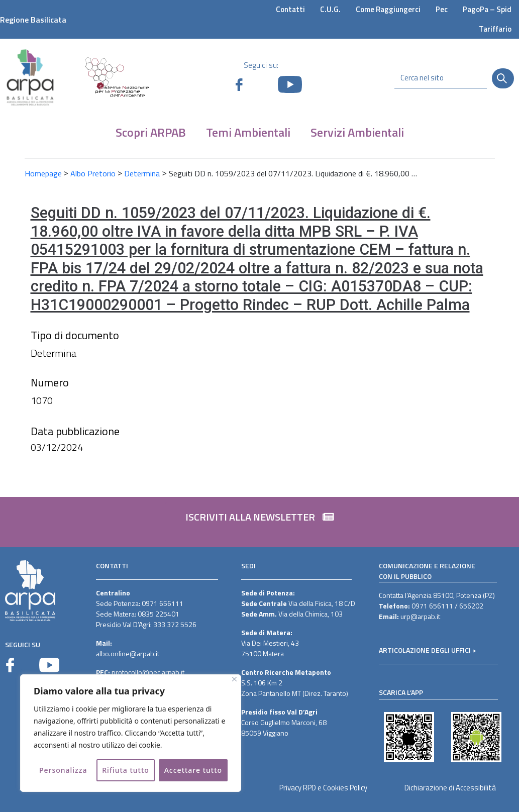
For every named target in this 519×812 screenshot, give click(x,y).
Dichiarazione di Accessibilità (450, 788)
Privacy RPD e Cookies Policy (323, 788)
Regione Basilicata (33, 20)
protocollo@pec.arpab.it (148, 672)
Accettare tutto (193, 770)
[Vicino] (234, 679)
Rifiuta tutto (126, 770)
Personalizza (63, 770)
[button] (260, 522)
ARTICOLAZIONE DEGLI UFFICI (425, 650)
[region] (131, 733)
